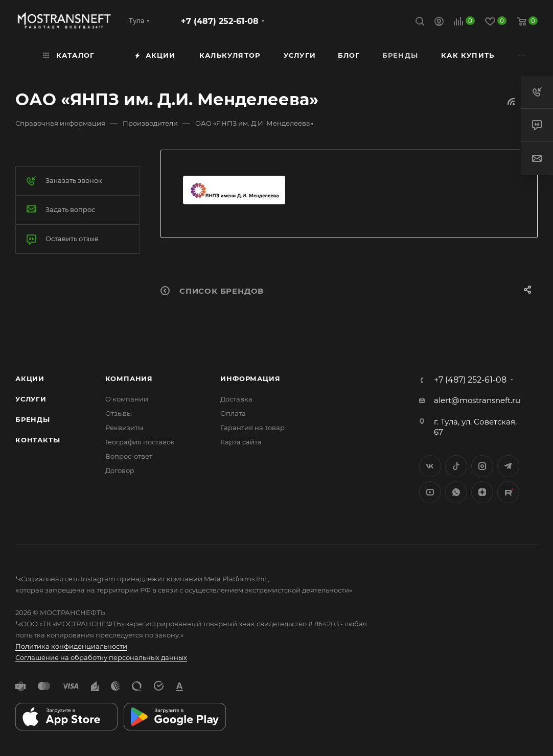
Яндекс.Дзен (482, 492)
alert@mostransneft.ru (477, 400)
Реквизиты (124, 428)
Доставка (236, 399)
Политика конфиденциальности (71, 646)
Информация (250, 379)
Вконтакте (430, 466)
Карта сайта (241, 442)
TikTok (508, 492)
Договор (120, 470)
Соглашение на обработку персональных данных (101, 657)
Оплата (233, 413)
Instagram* (482, 466)
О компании (127, 399)
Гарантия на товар (252, 428)
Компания (129, 379)
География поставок (140, 442)
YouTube (430, 492)
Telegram (508, 466)
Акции (30, 379)
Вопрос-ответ (129, 456)
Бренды (33, 419)
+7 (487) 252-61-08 (220, 21)
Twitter (456, 466)
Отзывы (119, 413)
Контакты (38, 440)
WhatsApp (456, 492)
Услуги (31, 399)
